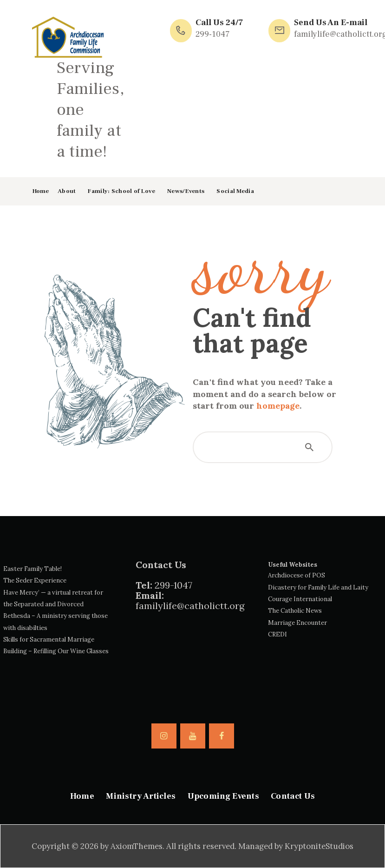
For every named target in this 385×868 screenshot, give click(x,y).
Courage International (300, 599)
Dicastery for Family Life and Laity (318, 587)
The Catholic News (295, 611)
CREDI (277, 634)
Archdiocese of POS (297, 575)
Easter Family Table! (33, 569)
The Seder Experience (35, 580)
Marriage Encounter (297, 623)
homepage (278, 406)
